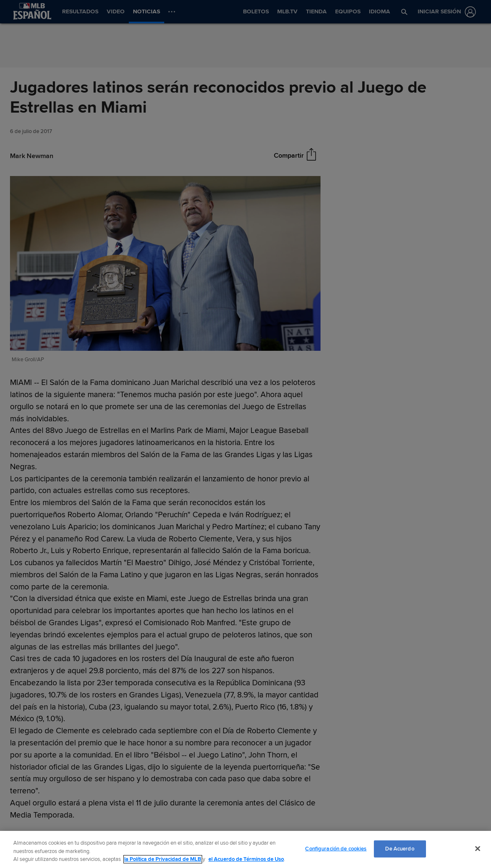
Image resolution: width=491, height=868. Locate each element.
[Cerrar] (478, 848)
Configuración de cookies (336, 848)
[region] (245, 849)
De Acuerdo (400, 848)
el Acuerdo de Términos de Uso (246, 859)
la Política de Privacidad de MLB (163, 859)
